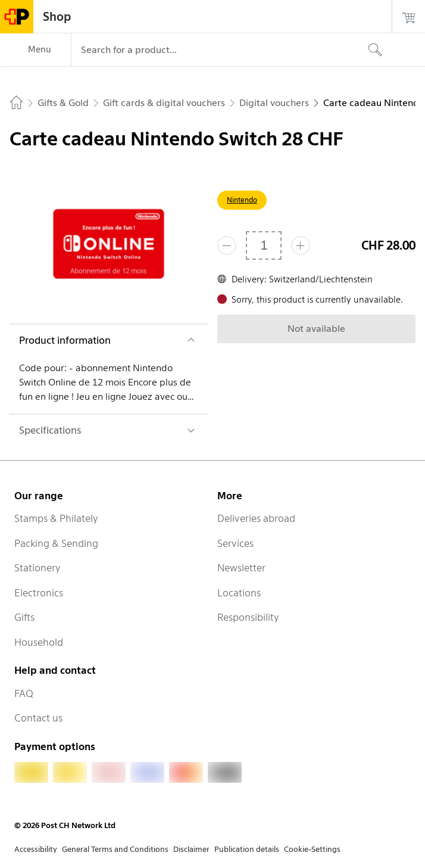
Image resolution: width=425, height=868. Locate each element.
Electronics (39, 593)
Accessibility (36, 849)
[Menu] (35, 50)
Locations (239, 593)
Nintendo (242, 200)
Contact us (38, 718)
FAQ (24, 693)
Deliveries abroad (256, 518)
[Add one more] (301, 245)
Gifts (24, 617)
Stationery (37, 568)
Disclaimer (191, 849)
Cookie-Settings (312, 849)
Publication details (247, 849)
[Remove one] (227, 245)
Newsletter (241, 568)
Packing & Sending (56, 543)
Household (39, 642)
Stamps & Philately (56, 518)
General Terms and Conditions (115, 849)
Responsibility (248, 617)
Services (235, 543)
